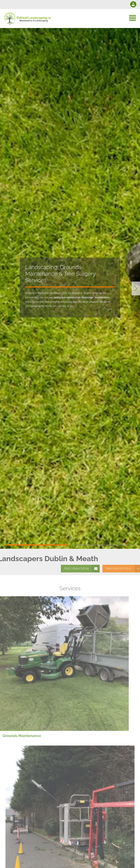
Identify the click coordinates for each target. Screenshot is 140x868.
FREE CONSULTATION (82, 569)
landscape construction (67, 297)
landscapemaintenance (96, 297)
